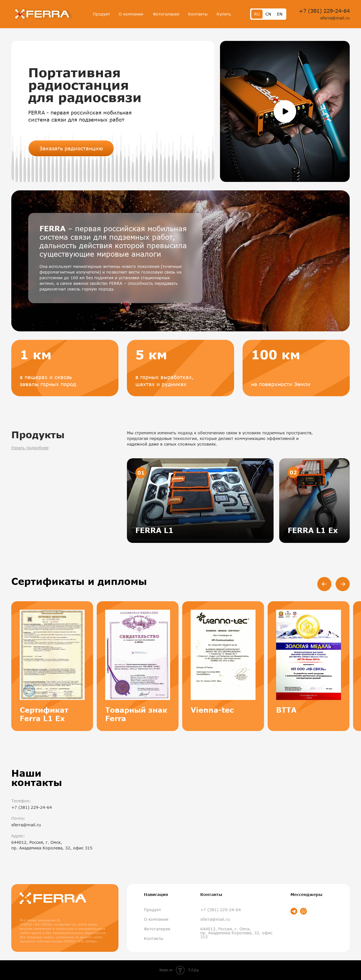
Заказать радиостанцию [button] (71, 148)
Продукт (101, 14)
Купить (224, 14)
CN (268, 14)
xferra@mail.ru (335, 18)
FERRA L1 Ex (313, 530)
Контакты (198, 14)
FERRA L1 (154, 530)
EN (280, 14)
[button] (285, 111)
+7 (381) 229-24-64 (324, 11)
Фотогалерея (166, 14)
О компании (131, 14)
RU (257, 14)
